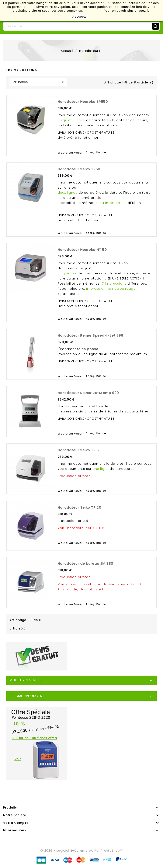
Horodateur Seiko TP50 (79, 169)
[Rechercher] (81, 26)
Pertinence (38, 82)
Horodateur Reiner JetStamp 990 (88, 393)
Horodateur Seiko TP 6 (78, 450)
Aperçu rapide (96, 152)
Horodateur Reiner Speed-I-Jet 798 (90, 335)
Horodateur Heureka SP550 (83, 102)
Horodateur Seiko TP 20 (79, 507)
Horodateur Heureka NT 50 (82, 250)
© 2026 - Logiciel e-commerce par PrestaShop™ (81, 851)
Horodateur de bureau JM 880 (86, 564)
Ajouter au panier (70, 153)
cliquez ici (143, 11)
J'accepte (79, 17)
